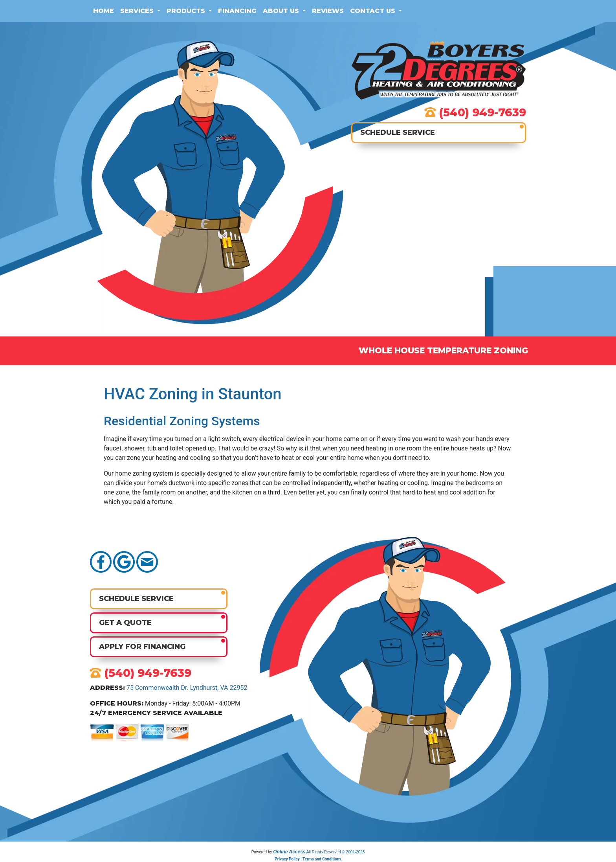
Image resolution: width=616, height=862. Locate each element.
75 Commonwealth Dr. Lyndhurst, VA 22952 (187, 688)
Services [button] (138, 11)
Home (104, 11)
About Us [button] (282, 11)
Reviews (328, 11)
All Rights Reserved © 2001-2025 (336, 852)
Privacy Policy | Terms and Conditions (308, 859)
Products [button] (187, 11)
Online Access (289, 852)
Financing (237, 11)
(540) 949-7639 (482, 112)
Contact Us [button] (374, 11)
